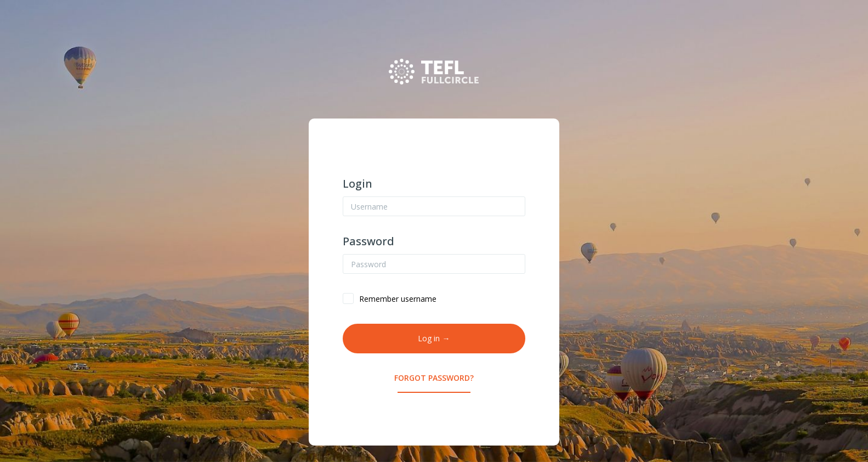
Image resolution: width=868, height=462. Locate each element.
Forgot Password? (434, 378)
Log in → (434, 338)
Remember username (398, 299)
